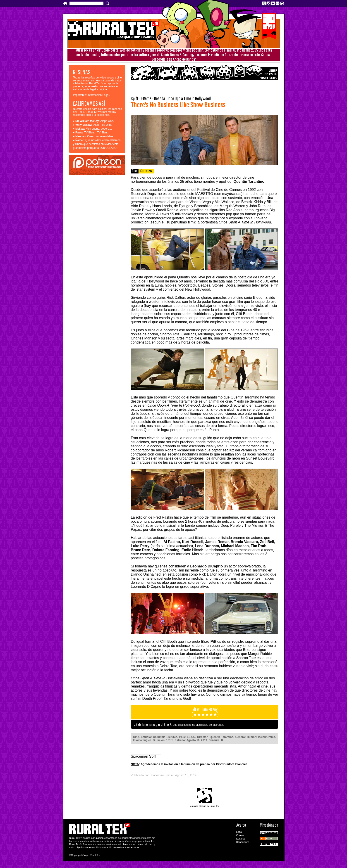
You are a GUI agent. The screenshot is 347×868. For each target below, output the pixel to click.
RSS (269, 838)
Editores (241, 839)
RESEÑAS (82, 72)
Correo (240, 835)
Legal (239, 832)
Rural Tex (269, 844)
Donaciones (243, 842)
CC (269, 833)
